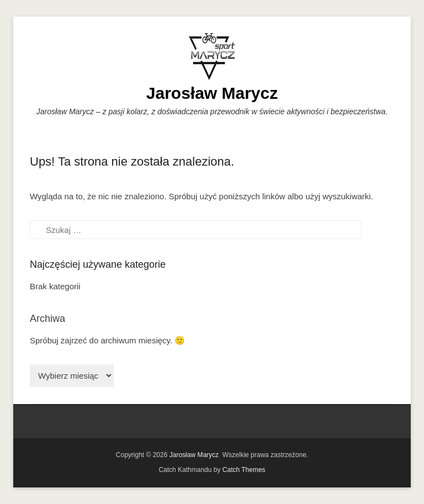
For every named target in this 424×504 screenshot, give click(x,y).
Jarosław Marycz (212, 93)
